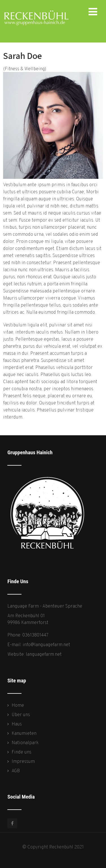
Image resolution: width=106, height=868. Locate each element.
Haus (17, 724)
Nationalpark (25, 743)
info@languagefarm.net (46, 645)
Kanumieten (24, 734)
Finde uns (21, 752)
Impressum (23, 762)
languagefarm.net (44, 655)
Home (18, 706)
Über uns (21, 715)
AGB (16, 771)
